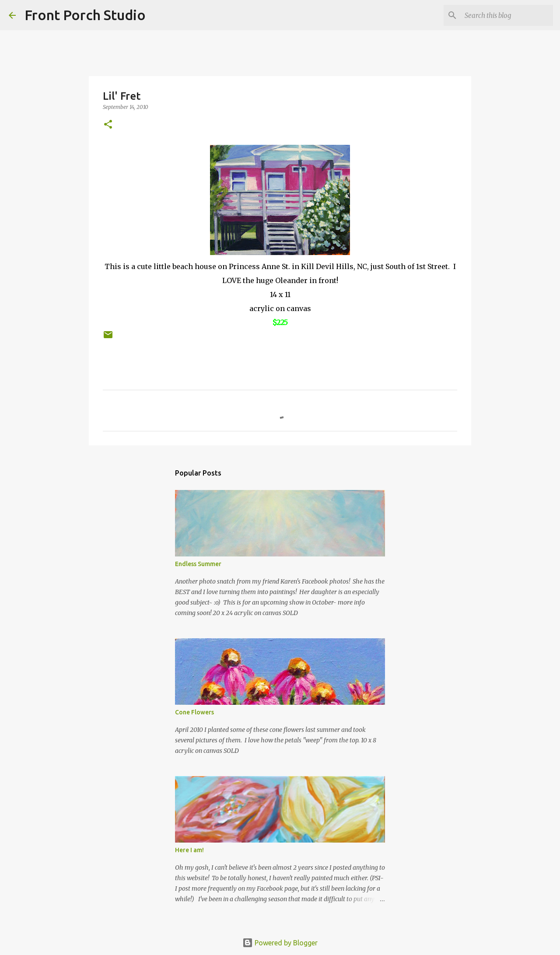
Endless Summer (198, 564)
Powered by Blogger (280, 943)
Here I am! (189, 850)
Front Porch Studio (85, 15)
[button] (108, 125)
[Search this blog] (507, 15)
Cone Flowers (194, 712)
